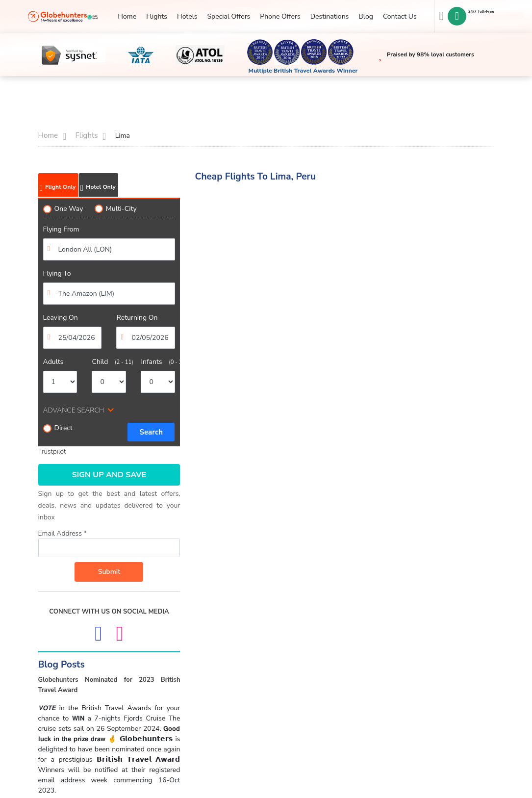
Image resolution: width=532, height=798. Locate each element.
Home (127, 16)
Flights (157, 16)
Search (151, 432)
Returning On (137, 318)
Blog (366, 16)
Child (109, 362)
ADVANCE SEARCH (74, 410)
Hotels (187, 16)
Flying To (57, 273)
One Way (63, 209)
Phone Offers (280, 16)
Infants (158, 362)
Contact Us (400, 16)
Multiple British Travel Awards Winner (303, 71)
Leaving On (61, 318)
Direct (58, 428)
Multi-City (116, 209)
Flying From (61, 229)
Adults (53, 362)
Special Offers (228, 16)
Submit (109, 572)
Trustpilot (52, 451)
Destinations (330, 16)
